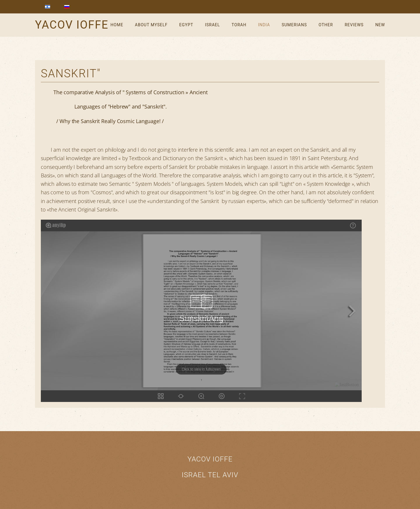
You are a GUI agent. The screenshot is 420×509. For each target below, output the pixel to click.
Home (117, 25)
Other (326, 25)
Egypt (186, 25)
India (264, 25)
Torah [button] (239, 25)
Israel (212, 25)
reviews (354, 25)
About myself (151, 25)
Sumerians (294, 25)
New (380, 25)
